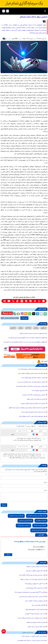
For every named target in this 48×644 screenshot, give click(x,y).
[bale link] (30, 301)
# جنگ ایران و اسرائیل (25, 521)
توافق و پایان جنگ (38, 547)
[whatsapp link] (39, 301)
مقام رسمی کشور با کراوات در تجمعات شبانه (33, 636)
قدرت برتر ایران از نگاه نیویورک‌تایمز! (36, 588)
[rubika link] (43, 301)
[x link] (13, 301)
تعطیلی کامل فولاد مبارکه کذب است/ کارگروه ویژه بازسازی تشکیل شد (27, 338)
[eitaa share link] (26, 314)
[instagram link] (22, 301)
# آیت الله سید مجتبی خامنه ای (37, 516)
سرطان (21, 328)
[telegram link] (35, 301)
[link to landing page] (25, 11)
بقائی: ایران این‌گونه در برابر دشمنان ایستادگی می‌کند (32, 618)
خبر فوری (44, 328)
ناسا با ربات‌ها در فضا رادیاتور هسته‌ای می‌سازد (34, 412)
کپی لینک (24, 318)
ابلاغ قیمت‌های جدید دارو (39, 605)
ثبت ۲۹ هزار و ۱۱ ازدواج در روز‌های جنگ (35, 584)
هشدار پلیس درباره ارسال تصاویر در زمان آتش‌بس (32, 597)
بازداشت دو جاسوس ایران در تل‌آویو (36, 567)
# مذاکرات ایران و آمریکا (39, 530)
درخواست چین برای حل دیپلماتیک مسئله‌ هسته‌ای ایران (31, 386)
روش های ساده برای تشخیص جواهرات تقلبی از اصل (32, 373)
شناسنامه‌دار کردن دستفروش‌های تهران (36, 610)
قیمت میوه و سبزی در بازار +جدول (37, 627)
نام (46, 474)
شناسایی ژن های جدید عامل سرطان (36, 399)
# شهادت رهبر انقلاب (23, 525)
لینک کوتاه (7, 313)
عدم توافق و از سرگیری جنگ (36, 550)
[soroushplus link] (26, 301)
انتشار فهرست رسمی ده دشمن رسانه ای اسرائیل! (32, 334)
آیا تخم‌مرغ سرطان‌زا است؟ (39, 391)
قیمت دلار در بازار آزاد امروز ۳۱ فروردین (35, 614)
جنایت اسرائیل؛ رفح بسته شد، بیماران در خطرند (33, 579)
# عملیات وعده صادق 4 (16, 516)
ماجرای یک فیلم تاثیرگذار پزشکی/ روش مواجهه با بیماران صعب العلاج (27, 408)
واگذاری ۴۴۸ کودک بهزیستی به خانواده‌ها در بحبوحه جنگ (30, 592)
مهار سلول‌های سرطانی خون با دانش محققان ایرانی (32, 416)
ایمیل (45, 482)
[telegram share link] (37, 314)
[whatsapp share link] (30, 314)
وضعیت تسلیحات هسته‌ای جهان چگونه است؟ (33, 378)
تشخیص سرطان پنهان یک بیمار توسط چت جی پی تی (31, 382)
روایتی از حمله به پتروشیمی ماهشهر (36, 622)
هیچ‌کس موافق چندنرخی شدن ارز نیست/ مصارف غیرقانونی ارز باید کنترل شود (24, 342)
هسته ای (28, 328)
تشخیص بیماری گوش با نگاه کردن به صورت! (34, 395)
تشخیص (13, 328)
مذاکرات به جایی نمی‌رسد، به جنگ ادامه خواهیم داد (31, 641)
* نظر (46, 491)
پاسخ (13, 434)
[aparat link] (4, 301)
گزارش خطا (44, 361)
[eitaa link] (17, 301)
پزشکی (36, 328)
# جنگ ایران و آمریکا (40, 525)
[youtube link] (9, 301)
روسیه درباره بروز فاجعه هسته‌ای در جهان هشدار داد (32, 369)
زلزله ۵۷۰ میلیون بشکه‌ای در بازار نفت (36, 571)
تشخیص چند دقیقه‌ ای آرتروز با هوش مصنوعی (33, 404)
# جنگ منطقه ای (41, 521)
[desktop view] (7, 11)
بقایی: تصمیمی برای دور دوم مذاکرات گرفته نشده (32, 575)
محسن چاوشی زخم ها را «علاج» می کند (35, 601)
